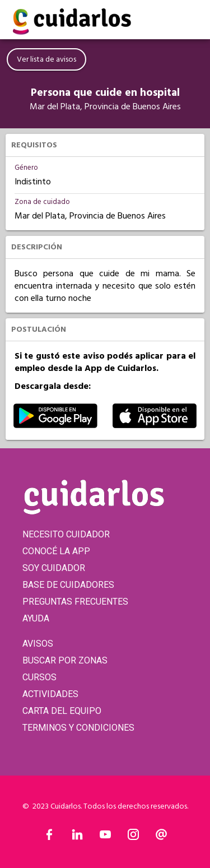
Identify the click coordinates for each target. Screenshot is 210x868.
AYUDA (36, 618)
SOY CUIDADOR (54, 568)
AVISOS (38, 644)
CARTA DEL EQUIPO (62, 711)
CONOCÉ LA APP (56, 551)
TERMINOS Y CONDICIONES (78, 728)
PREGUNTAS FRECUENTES (75, 602)
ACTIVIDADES (50, 694)
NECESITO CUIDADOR (66, 534)
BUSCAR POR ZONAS (65, 660)
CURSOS (39, 677)
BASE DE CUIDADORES (68, 585)
